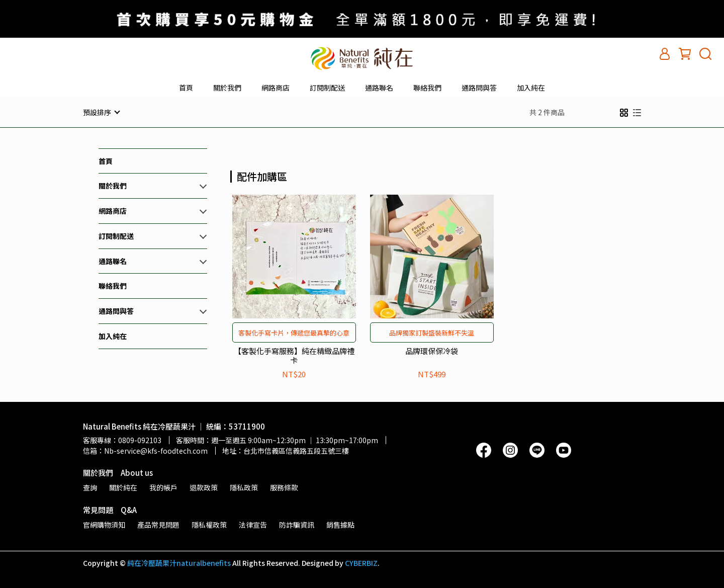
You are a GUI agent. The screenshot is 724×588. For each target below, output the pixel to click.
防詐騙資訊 (297, 524)
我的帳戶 (163, 487)
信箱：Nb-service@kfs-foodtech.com (145, 450)
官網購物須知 (104, 524)
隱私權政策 (209, 524)
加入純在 (531, 88)
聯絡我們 (427, 88)
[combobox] (248, 175)
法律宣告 (253, 524)
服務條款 (284, 487)
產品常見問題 (158, 524)
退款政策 (204, 487)
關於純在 (123, 487)
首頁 (186, 88)
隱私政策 (244, 487)
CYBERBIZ (361, 562)
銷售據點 (340, 524)
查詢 (90, 487)
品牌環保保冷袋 (432, 351)
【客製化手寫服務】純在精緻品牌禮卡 (294, 355)
